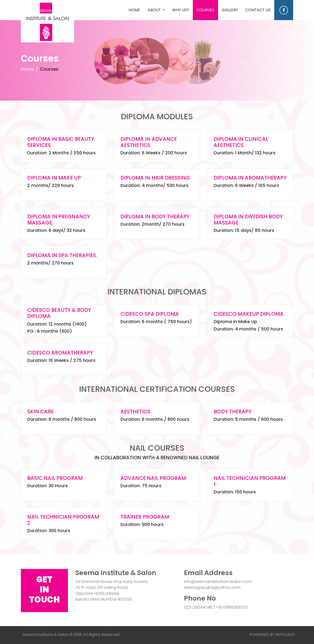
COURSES (205, 10)
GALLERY (230, 10)
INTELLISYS (285, 635)
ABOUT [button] (155, 10)
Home (27, 69)
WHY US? (181, 10)
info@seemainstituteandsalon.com (218, 582)
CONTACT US (258, 10)
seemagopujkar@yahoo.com (212, 587)
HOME (136, 10)
